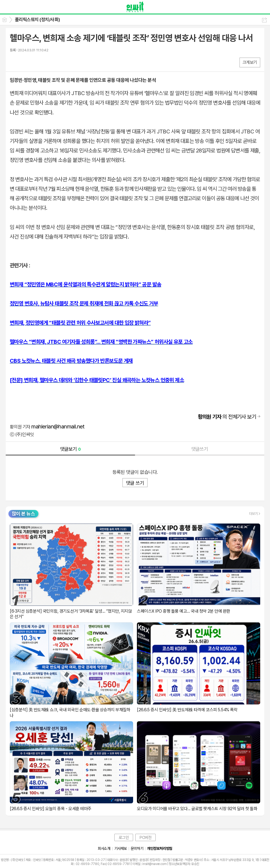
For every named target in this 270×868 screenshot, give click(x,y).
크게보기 (250, 62)
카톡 (36, 62)
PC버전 (145, 838)
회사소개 (104, 848)
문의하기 (137, 848)
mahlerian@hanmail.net (58, 427)
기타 (47, 62)
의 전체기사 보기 (227, 417)
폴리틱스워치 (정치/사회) (38, 20)
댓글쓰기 (200, 449)
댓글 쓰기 (135, 483)
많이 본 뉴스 (23, 514)
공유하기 (264, 20)
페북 (15, 62)
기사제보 (121, 848)
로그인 (124, 838)
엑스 (25, 62)
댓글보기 (70, 449)
